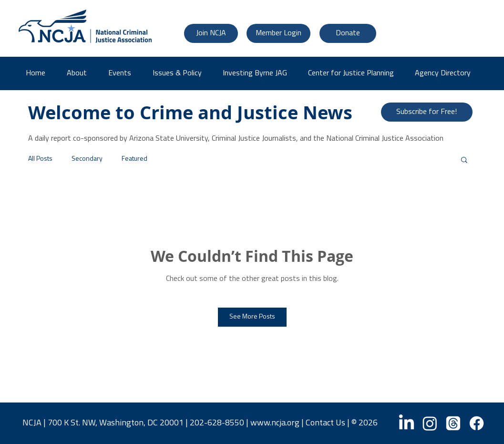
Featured (134, 159)
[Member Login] (278, 33)
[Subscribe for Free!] (427, 112)
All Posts (40, 159)
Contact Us (325, 423)
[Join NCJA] (211, 33)
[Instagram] (430, 423)
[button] (446, 73)
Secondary (87, 159)
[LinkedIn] (406, 423)
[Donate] (348, 33)
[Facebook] (477, 423)
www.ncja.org (275, 423)
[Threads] (453, 423)
